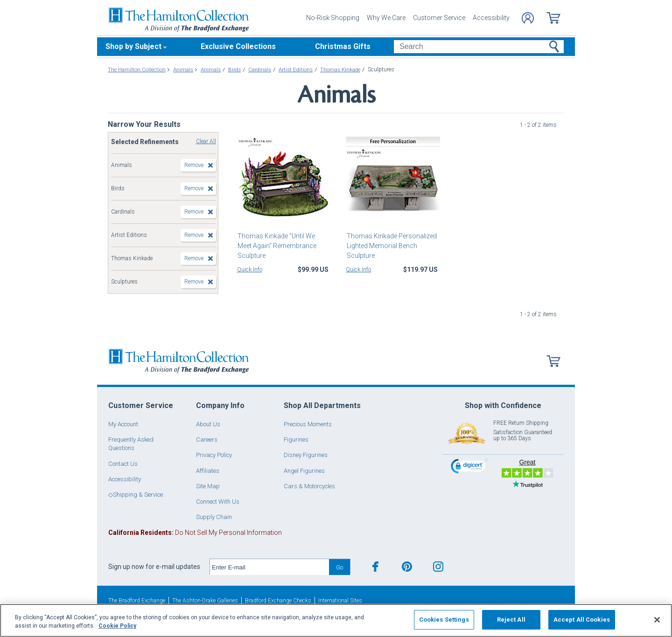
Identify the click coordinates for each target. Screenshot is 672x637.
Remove (194, 165)
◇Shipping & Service (136, 495)
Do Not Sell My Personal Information (195, 533)
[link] (469, 467)
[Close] (657, 620)
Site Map (208, 486)
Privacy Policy (214, 455)
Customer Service (439, 18)
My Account (123, 424)
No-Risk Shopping (333, 18)
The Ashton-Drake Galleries (205, 601)
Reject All (511, 620)
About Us (208, 424)
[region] (336, 620)
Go (339, 567)
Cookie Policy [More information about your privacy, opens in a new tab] (117, 626)
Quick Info (250, 270)
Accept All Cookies (582, 620)
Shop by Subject (133, 46)
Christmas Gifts (343, 46)
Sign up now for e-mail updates (154, 567)
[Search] (479, 47)
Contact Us (123, 464)
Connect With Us (218, 502)
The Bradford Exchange (137, 601)
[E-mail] (269, 567)
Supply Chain (214, 517)
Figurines (296, 440)
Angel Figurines (304, 471)
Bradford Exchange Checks (278, 601)
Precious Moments (308, 424)
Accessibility (491, 18)
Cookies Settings (444, 620)
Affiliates (208, 471)
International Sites (340, 601)
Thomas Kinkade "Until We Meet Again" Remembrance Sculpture (283, 241)
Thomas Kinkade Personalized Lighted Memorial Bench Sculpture (391, 246)
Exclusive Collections (238, 46)
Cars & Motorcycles (309, 486)
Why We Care (386, 18)
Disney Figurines (306, 455)
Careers (207, 440)
